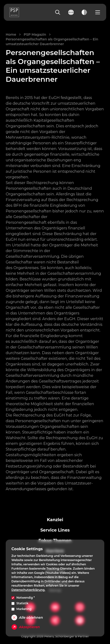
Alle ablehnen (27, 618)
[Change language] (71, 12)
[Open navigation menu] (98, 12)
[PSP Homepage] (14, 12)
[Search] (58, 12)
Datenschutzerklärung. (28, 590)
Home (11, 34)
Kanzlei (55, 520)
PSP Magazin (35, 34)
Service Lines (55, 530)
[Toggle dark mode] (84, 12)
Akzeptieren (26, 627)
